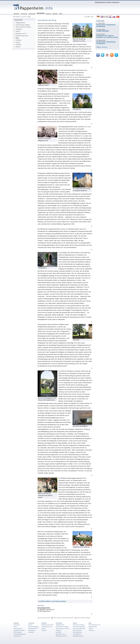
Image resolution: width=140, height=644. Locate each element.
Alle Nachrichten (18, 629)
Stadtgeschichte (19, 23)
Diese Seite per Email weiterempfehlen (63, 618)
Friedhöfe (18, 45)
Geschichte (23, 17)
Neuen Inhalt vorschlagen (83, 618)
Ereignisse (18, 29)
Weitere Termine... (102, 47)
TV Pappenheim (77, 634)
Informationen (17, 636)
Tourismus (31, 623)
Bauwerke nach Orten (21, 36)
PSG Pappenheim (77, 630)
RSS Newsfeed (18, 632)
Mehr (90, 623)
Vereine (17, 31)
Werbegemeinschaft (78, 636)
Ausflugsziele (32, 630)
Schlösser (18, 40)
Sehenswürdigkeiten (34, 627)
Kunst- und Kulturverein (79, 629)
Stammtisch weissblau (78, 625)
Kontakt (108, 2)
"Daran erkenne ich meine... (23, 27)
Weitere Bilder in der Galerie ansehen (53, 601)
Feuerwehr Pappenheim (79, 627)
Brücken (17, 47)
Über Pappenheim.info (94, 625)
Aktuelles (16, 623)
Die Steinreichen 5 (33, 629)
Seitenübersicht (100, 2)
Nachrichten (17, 625)
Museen (31, 625)
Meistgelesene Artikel (19, 630)
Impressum (116, 2)
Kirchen (17, 42)
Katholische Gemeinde (47, 625)
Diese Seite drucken (45, 618)
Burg (16, 38)
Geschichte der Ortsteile (22, 25)
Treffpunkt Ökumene (47, 627)
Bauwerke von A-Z (20, 34)
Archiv (15, 627)
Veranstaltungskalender (20, 634)
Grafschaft (31, 632)
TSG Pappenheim (77, 632)
